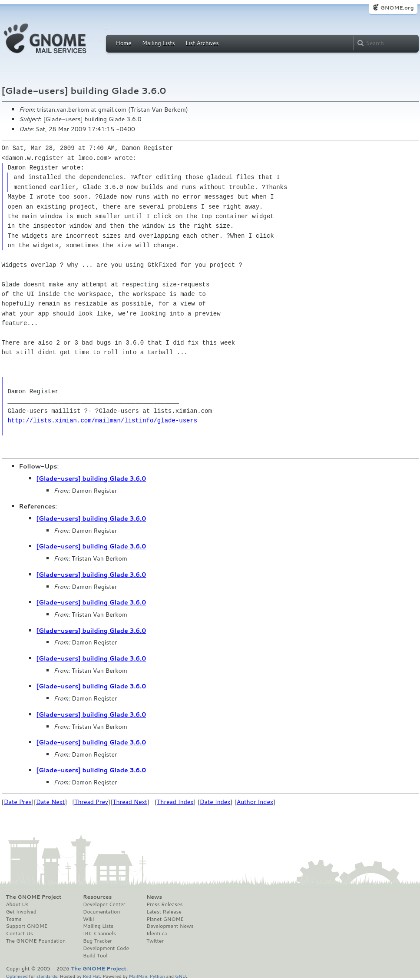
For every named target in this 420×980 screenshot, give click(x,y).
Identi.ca (157, 933)
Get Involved (21, 912)
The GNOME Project (34, 897)
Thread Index (175, 802)
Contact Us (20, 933)
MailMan (138, 976)
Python (157, 976)
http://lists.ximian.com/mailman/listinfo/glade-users (102, 420)
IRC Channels (99, 933)
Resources (97, 897)
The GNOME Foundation (36, 941)
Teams (14, 919)
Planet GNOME (165, 919)
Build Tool (95, 956)
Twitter (155, 941)
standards (47, 976)
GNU (180, 976)
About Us (17, 904)
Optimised (17, 976)
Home (124, 43)
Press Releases (164, 904)
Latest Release (164, 912)
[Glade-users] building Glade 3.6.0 (91, 478)
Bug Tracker (98, 941)
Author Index (255, 802)
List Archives (202, 43)
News (154, 897)
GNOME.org (397, 8)
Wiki (88, 919)
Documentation (101, 912)
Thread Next (130, 802)
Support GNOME (27, 926)
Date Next (50, 802)
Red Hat (91, 976)
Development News (170, 926)
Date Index (215, 802)
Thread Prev (91, 802)
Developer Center (104, 904)
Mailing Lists (159, 43)
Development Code (106, 948)
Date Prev (18, 802)
